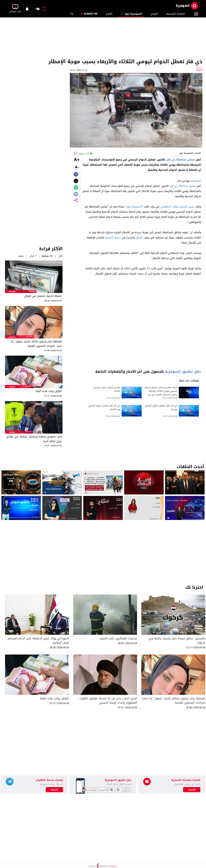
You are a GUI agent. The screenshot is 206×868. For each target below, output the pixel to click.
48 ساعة (47, 256)
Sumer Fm (90, 14)
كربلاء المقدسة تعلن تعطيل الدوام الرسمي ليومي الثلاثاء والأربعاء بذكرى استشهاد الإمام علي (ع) (161, 391)
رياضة (12, 432)
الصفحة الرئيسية (176, 14)
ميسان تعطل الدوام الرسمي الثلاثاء (107, 389)
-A (77, 167)
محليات (12, 337)
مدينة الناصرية (113, 238)
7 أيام (33, 256)
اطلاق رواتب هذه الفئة (49, 391)
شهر (21, 256)
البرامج (154, 14)
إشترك (54, 790)
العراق (139, 238)
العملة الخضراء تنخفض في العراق (43, 296)
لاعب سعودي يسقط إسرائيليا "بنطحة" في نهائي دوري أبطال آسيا (34, 439)
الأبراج (109, 14)
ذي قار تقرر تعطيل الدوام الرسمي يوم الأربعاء (104, 407)
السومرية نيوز (132, 14)
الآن (60, 256)
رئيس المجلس (187, 207)
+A (77, 160)
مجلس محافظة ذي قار (181, 160)
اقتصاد (12, 292)
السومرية (196, 181)
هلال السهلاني (169, 207)
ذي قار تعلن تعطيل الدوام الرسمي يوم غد (161, 407)
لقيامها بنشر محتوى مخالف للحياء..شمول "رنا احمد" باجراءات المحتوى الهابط (36, 344)
